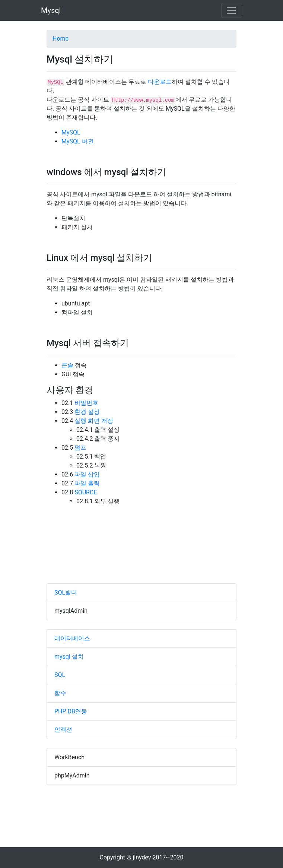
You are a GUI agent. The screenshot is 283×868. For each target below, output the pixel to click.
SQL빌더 (66, 593)
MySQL (71, 132)
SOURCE (86, 492)
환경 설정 (87, 412)
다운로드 (160, 82)
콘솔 (67, 365)
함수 (60, 693)
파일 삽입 (87, 474)
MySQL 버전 (78, 141)
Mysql (51, 10)
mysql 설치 (69, 657)
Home (61, 39)
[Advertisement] (141, 555)
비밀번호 (86, 403)
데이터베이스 (72, 638)
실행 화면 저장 (94, 421)
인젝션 (63, 730)
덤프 (80, 448)
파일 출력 (87, 483)
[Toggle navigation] (232, 10)
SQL (60, 675)
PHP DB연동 (71, 711)
